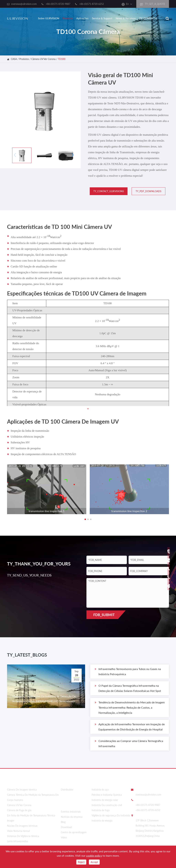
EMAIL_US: (142, 789)
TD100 (62, 59)
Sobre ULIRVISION (49, 18)
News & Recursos (126, 18)
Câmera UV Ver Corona (43, 59)
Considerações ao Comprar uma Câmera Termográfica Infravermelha (129, 745)
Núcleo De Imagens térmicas (22, 826)
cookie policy (94, 856)
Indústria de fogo (101, 810)
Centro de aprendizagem (74, 830)
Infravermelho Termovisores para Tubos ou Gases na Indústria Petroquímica (128, 673)
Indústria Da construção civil (107, 805)
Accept (94, 862)
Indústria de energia (102, 821)
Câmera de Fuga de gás (19, 810)
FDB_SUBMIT (104, 615)
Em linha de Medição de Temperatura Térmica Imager (31, 818)
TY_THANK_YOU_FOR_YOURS (41, 564)
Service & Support (102, 18)
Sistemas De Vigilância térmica (23, 836)
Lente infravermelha (17, 841)
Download (66, 825)
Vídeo (64, 835)
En (127, 4)
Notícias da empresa (72, 815)
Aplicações (82, 18)
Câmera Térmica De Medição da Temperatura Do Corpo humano (33, 797)
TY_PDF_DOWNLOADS (147, 191)
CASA (14, 59)
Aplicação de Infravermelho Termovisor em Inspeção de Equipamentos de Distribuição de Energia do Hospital (130, 729)
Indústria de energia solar (105, 800)
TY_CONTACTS (148, 18)
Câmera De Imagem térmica (22, 790)
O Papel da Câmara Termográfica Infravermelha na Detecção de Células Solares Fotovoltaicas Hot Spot (128, 690)
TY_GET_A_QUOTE (153, 4)
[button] (73, 155)
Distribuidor (67, 790)
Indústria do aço (100, 790)
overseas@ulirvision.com (24, 4)
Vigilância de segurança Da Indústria (111, 816)
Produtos (68, 18)
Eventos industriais (71, 810)
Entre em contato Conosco (149, 782)
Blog (63, 820)
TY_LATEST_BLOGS (36, 656)
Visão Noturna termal (18, 831)
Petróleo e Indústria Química (107, 795)
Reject (81, 862)
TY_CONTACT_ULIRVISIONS (107, 191)
